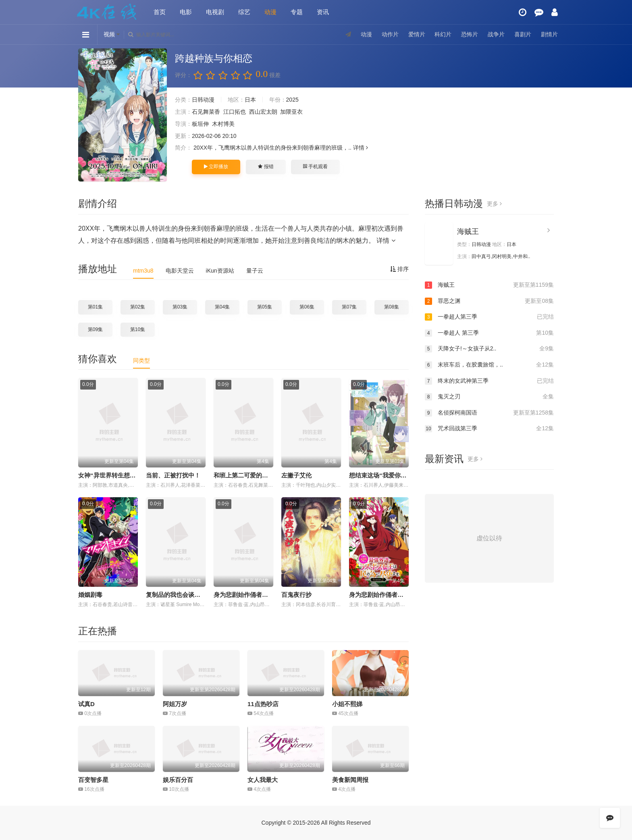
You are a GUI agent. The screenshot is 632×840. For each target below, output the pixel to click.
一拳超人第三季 (489, 317)
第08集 (392, 307)
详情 (361, 148)
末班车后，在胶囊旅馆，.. (489, 365)
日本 (250, 100)
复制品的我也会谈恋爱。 (179, 595)
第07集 (349, 307)
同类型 (141, 361)
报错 (266, 167)
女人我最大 (263, 780)
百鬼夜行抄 (296, 595)
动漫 (270, 12)
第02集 (138, 307)
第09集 (95, 329)
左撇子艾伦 (296, 475)
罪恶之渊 (489, 301)
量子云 (255, 271)
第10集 (138, 329)
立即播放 (216, 167)
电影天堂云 (180, 271)
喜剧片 (523, 34)
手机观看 (315, 167)
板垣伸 (200, 124)
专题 (297, 12)
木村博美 (223, 124)
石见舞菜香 (206, 112)
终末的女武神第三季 (489, 381)
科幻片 (443, 34)
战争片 (496, 34)
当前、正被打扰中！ (173, 475)
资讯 (323, 12)
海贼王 (468, 231)
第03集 (180, 307)
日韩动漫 (203, 100)
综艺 (244, 12)
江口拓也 (235, 112)
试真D (86, 704)
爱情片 (417, 34)
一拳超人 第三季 (489, 333)
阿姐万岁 (175, 704)
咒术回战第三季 (489, 429)
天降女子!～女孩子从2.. (489, 349)
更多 (494, 204)
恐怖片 (470, 34)
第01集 (95, 307)
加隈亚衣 (291, 112)
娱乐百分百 (178, 780)
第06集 (307, 307)
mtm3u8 (143, 271)
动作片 (390, 34)
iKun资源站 (220, 271)
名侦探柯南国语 (489, 413)
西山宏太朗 (263, 112)
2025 (292, 100)
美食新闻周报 (350, 780)
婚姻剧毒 (90, 595)
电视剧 (215, 12)
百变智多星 (93, 780)
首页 (160, 12)
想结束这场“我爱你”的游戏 (385, 475)
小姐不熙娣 (347, 704)
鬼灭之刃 (489, 397)
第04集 (222, 307)
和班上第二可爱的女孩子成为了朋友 (262, 475)
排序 (399, 269)
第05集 (265, 307)
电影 (186, 12)
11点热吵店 (263, 704)
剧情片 (549, 34)
